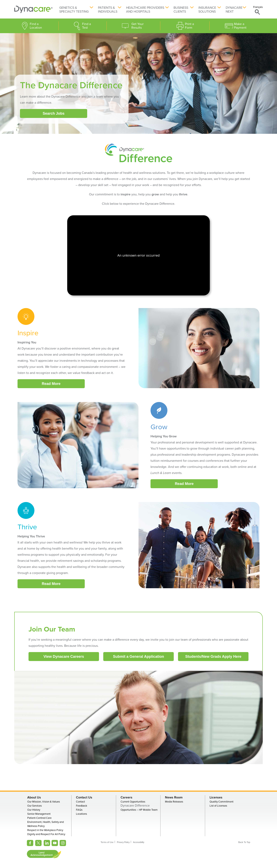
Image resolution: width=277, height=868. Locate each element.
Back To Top (244, 842)
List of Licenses (218, 806)
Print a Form (189, 26)
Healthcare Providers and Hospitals (145, 10)
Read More (51, 384)
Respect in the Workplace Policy (45, 830)
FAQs (79, 810)
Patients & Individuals (108, 10)
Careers (126, 797)
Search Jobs (53, 113)
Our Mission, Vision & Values (44, 802)
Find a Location (36, 26)
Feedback (82, 806)
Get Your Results (137, 26)
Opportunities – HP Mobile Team (139, 810)
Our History (34, 810)
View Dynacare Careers (64, 657)
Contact (80, 802)
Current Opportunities (133, 802)
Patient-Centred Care (39, 818)
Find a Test (86, 26)
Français (258, 7)
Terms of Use (107, 842)
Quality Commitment (221, 802)
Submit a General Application (138, 657)
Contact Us (84, 797)
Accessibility (139, 842)
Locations (81, 814)
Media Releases (174, 802)
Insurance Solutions (207, 10)
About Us (34, 797)
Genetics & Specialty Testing (74, 10)
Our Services (35, 806)
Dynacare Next (234, 10)
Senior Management (39, 814)
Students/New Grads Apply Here (213, 657)
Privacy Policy (123, 842)
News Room (174, 797)
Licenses (216, 797)
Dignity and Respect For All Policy (46, 834)
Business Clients (181, 10)
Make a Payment (240, 26)
